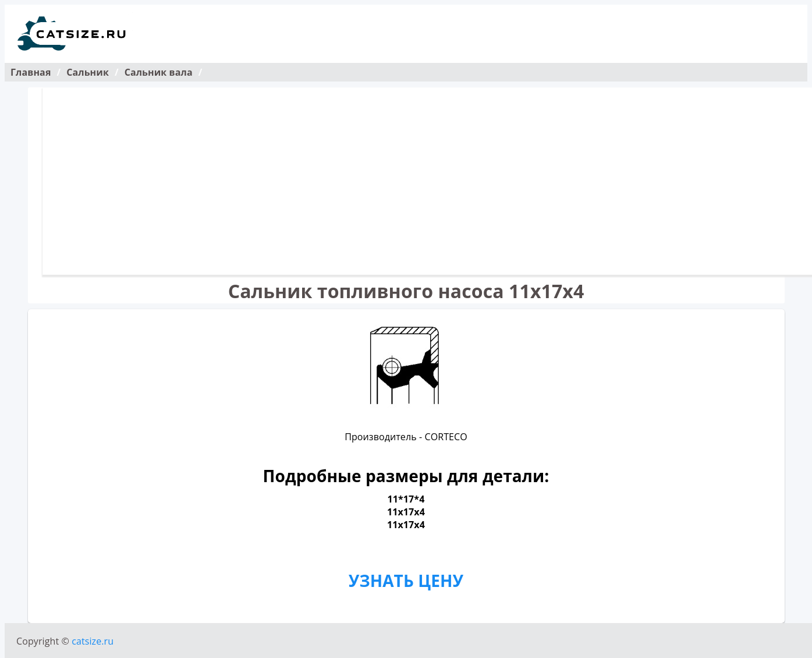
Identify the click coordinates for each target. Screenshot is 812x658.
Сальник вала (159, 72)
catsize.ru (93, 641)
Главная (31, 72)
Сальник (88, 72)
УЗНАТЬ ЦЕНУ (406, 581)
